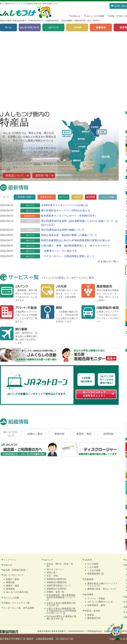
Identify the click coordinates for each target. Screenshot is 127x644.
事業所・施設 (13, 586)
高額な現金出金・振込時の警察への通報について (69, 235)
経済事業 (88, 594)
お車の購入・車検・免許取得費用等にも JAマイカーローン (76, 246)
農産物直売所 (94, 618)
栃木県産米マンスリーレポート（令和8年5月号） (69, 216)
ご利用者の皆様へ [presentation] (25, 197)
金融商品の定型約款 (57, 589)
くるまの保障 (94, 570)
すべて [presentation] (6, 197)
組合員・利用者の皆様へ (14, 570)
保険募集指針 (95, 574)
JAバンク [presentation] (64, 197)
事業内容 (10, 582)
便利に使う (52, 573)
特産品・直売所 (91, 611)
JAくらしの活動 (10, 598)
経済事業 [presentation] (91, 197)
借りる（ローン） (55, 569)
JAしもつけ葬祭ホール (100, 602)
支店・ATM (52, 576)
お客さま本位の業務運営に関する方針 (61, 604)
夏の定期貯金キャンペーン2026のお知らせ (66, 210)
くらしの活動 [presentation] (108, 197)
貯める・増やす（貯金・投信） (60, 565)
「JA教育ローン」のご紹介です (59, 251)
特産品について (15, 175)
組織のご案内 (13, 579)
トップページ (9, 560)
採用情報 (10, 589)
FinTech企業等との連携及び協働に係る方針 (62, 617)
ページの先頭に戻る (115, 632)
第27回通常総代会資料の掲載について (63, 230)
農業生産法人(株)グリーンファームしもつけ (102, 585)
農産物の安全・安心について (102, 589)
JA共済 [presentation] (77, 197)
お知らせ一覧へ (110, 261)
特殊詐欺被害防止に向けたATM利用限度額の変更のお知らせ (75, 240)
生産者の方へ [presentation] (47, 197)
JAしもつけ (26, 12)
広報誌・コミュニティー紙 (15, 603)
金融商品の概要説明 (57, 582)
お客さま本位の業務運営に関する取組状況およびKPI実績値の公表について (62, 611)
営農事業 (101, 27)
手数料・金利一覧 (55, 592)
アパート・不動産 (96, 599)
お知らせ (75, 16)
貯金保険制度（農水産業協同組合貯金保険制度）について (61, 597)
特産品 (91, 615)
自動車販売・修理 (96, 605)
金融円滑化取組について (59, 585)
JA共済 (77, 27)
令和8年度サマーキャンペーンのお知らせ (65, 205)
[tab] (6, 197)
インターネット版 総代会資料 (17, 608)
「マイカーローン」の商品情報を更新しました (68, 256)
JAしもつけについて (30, 27)
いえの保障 (93, 567)
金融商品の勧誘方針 (57, 579)
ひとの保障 (93, 564)
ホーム (8, 27)
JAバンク (53, 27)
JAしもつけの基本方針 (17, 592)
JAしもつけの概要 (94, 16)
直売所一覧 (42, 175)
